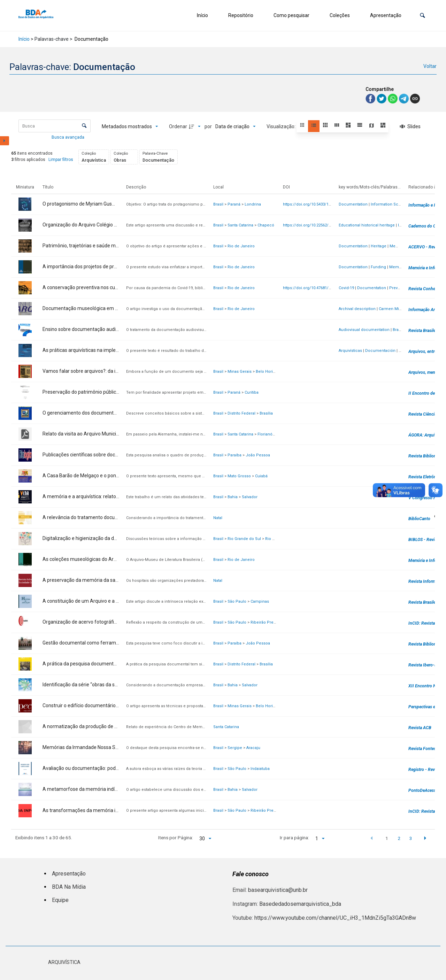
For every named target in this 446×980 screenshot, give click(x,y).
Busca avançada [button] (68, 137)
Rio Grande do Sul (244, 539)
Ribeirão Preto (264, 622)
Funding (378, 267)
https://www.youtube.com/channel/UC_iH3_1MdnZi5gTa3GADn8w (335, 918)
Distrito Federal (241, 413)
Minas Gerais (240, 372)
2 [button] (399, 838)
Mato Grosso (239, 476)
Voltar (430, 66)
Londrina (253, 204)
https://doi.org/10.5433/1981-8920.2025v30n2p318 (328, 204)
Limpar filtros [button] (61, 160)
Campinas (260, 601)
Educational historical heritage (367, 225)
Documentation (353, 204)
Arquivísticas (350, 351)
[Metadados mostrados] (130, 126)
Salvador (250, 497)
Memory (397, 246)
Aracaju (253, 748)
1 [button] (387, 838)
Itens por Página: (176, 838)
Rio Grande (275, 539)
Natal (218, 518)
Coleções (340, 15)
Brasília (266, 413)
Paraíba (234, 455)
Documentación (380, 351)
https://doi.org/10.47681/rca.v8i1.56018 (318, 288)
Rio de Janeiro (241, 246)
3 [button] (411, 838)
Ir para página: (294, 838)
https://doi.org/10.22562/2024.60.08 (315, 225)
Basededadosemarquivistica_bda (300, 904)
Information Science (390, 204)
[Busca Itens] (55, 126)
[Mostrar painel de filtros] (5, 141)
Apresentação (386, 15)
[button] (422, 16)
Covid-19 (346, 288)
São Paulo (237, 601)
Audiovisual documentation (364, 330)
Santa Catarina (240, 225)
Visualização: (282, 126)
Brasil (218, 204)
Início (202, 15)
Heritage (379, 246)
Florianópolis (270, 434)
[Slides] (410, 126)
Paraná (234, 204)
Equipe (60, 900)
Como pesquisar (291, 15)
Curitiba (252, 392)
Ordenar (178, 126)
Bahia (233, 497)
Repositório (241, 15)
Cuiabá (261, 476)
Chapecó (266, 225)
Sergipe (235, 748)
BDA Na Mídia (69, 887)
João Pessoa (258, 455)
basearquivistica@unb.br (278, 890)
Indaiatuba (260, 769)
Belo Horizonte (270, 372)
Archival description (357, 309)
